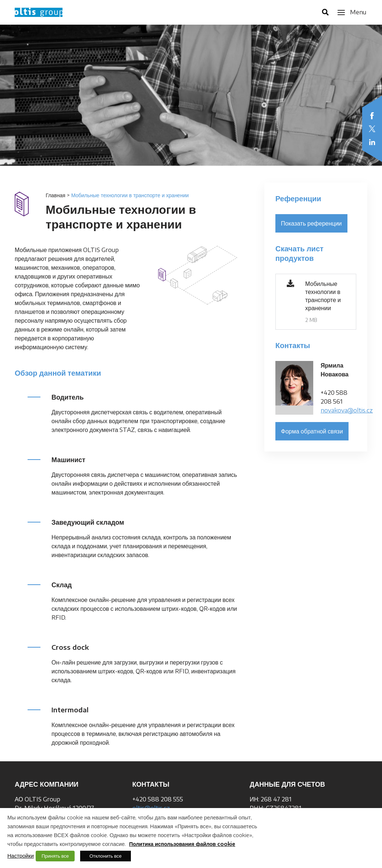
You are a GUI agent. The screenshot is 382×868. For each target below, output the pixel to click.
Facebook (372, 116)
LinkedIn (372, 142)
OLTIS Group (39, 12)
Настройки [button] (21, 855)
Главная (55, 195)
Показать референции (311, 223)
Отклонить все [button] (106, 856)
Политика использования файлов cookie (182, 844)
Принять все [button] (55, 856)
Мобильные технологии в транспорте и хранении (323, 296)
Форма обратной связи (312, 431)
